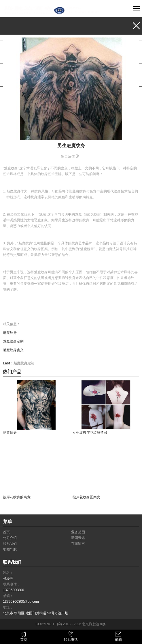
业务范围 (18, 34)
